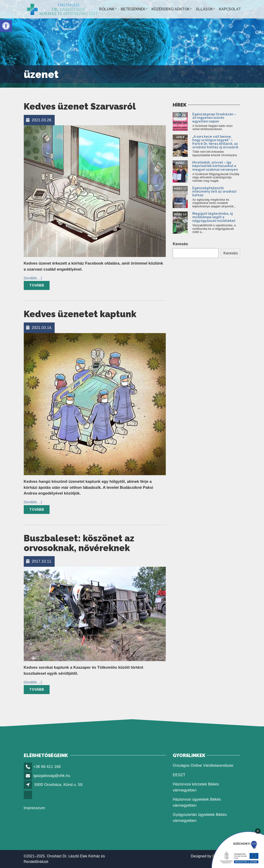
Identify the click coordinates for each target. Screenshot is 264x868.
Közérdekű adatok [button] (171, 9)
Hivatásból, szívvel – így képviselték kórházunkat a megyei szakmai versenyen (215, 166)
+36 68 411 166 (47, 767)
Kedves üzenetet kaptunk (80, 314)
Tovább (37, 285)
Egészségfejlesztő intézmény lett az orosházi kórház (214, 192)
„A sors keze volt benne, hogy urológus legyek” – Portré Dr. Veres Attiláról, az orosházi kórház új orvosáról (215, 142)
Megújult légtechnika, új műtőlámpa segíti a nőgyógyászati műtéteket (214, 217)
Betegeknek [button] (133, 9)
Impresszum (34, 808)
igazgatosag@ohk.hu (52, 776)
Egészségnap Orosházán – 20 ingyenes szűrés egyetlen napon (214, 118)
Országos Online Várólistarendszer (203, 765)
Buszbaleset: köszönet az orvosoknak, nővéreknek (79, 543)
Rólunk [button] (107, 9)
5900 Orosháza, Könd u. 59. (59, 785)
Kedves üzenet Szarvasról (80, 106)
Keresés (180, 244)
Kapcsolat (230, 9)
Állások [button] (204, 9)
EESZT (179, 775)
